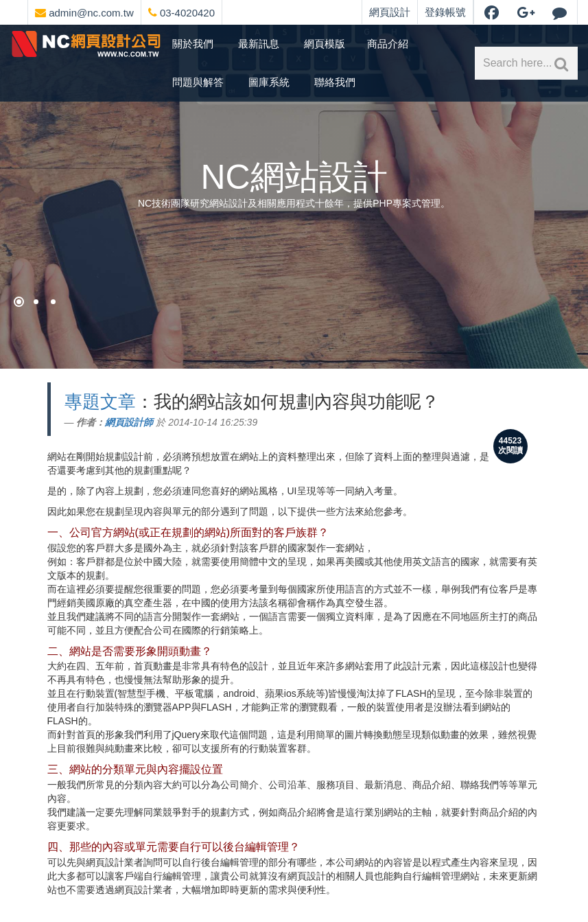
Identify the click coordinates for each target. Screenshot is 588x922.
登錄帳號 (445, 12)
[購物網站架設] (36, 302)
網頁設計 (390, 12)
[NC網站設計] (53, 302)
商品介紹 (388, 44)
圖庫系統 (269, 82)
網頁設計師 (129, 422)
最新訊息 (259, 44)
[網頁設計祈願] (19, 302)
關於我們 (193, 44)
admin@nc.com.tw (84, 13)
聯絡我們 (335, 82)
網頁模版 (325, 44)
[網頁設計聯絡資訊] (237, 10)
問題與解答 (198, 82)
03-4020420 (181, 13)
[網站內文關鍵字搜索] (558, 63)
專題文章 (100, 402)
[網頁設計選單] (226, 10)
